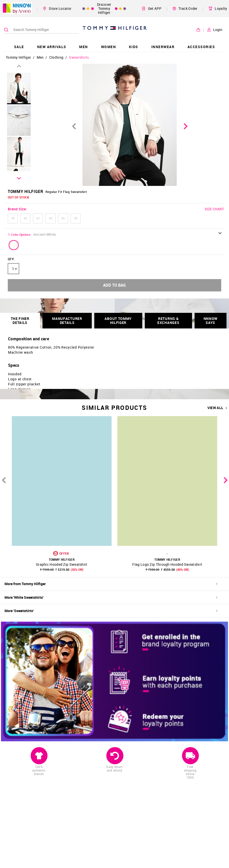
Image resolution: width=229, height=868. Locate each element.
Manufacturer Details (67, 321)
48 (76, 218)
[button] (14, 245)
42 (38, 218)
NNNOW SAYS (211, 321)
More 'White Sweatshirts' (111, 597)
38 (13, 218)
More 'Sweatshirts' (111, 611)
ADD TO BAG (114, 285)
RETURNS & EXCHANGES (168, 321)
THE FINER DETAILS (20, 321)
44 (51, 218)
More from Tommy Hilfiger (111, 584)
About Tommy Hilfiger (118, 321)
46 (63, 218)
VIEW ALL (217, 408)
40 (25, 218)
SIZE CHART (214, 209)
